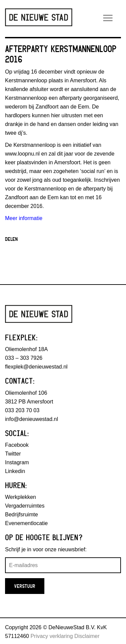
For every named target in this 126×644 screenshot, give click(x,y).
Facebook (17, 445)
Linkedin (15, 471)
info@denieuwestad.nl (32, 419)
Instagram (17, 462)
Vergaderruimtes (25, 506)
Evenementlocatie (26, 523)
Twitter (13, 454)
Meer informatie (24, 218)
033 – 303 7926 (24, 358)
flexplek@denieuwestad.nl (36, 367)
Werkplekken (20, 497)
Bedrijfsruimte (22, 514)
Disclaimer (87, 636)
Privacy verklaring (52, 636)
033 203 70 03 (22, 410)
